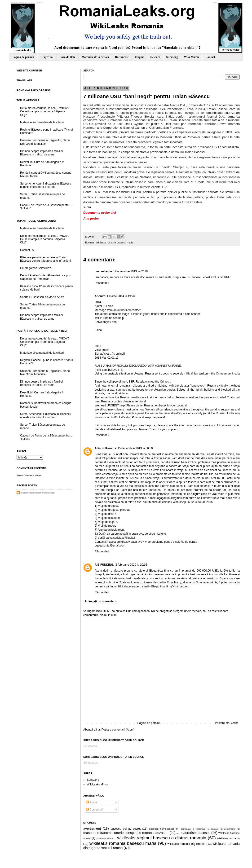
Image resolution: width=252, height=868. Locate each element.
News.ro (155, 57)
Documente (122, 57)
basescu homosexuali (162, 829)
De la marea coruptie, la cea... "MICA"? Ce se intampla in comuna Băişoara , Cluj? (45, 112)
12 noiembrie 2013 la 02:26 (130, 271)
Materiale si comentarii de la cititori (42, 122)
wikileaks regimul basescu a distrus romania (162, 838)
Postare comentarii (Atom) (118, 730)
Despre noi (47, 57)
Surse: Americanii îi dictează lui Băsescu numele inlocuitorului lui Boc (46, 185)
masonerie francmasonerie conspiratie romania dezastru (126, 833)
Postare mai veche (227, 723)
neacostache (103, 271)
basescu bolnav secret (126, 829)
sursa (87, 207)
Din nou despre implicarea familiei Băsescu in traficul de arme (41, 153)
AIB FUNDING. (104, 565)
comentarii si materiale (193, 829)
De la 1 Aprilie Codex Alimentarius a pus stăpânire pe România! (45, 277)
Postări (92, 802)
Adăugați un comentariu (101, 601)
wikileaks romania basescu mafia (115, 242)
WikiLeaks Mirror (97, 784)
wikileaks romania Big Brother (187, 844)
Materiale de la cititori (95, 57)
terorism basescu (197, 833)
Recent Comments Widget (29, 475)
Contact (210, 57)
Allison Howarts (105, 448)
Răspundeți (102, 283)
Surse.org (172, 57)
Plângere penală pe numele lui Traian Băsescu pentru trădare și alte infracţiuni (45, 259)
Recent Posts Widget (31, 493)
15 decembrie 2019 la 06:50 (135, 448)
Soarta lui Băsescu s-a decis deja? (42, 297)
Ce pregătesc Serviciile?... (37, 268)
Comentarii (95, 810)
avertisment (92, 828)
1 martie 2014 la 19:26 (121, 296)
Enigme (139, 57)
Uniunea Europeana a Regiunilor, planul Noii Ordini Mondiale (45, 142)
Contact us (27, 250)
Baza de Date (68, 57)
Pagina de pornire (23, 57)
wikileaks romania (228, 838)
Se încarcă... (91, 746)
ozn (178, 833)
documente (230, 829)
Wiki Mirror (192, 57)
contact (215, 829)
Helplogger (50, 493)
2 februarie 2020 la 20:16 (131, 565)
